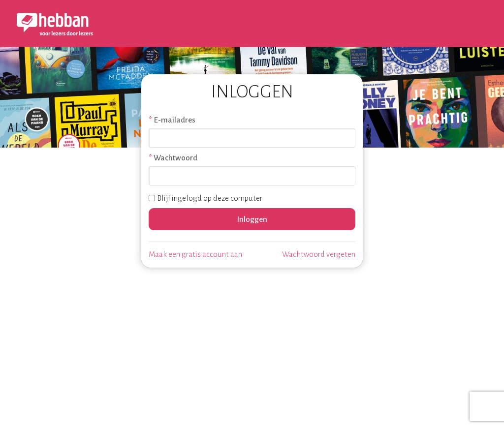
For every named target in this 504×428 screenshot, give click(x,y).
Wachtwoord (175, 158)
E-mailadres (174, 120)
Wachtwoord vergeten (319, 254)
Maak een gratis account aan (195, 254)
